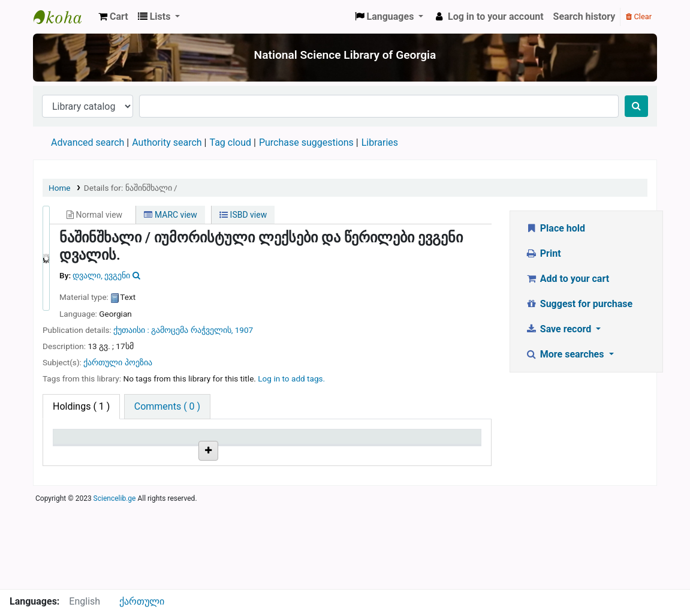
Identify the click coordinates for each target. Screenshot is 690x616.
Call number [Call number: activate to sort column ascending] (227, 454)
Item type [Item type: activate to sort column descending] (79, 454)
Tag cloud (230, 142)
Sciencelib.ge (115, 582)
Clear (639, 16)
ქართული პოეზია (117, 362)
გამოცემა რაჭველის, (193, 330)
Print (543, 253)
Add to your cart (567, 279)
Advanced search (88, 142)
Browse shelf (231, 493)
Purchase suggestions (306, 142)
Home (60, 188)
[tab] (167, 407)
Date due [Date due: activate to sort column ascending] (434, 454)
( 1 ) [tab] (81, 406)
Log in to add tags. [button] (291, 378)
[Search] (636, 106)
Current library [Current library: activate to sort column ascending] (147, 448)
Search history (584, 16)
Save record (559, 329)
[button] (113, 17)
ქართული (142, 601)
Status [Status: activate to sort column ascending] (358, 454)
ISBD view (243, 215)
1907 (244, 330)
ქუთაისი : (132, 330)
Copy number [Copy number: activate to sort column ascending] (300, 454)
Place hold (555, 228)
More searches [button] (566, 354)
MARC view (170, 215)
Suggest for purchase (579, 304)
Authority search (167, 142)
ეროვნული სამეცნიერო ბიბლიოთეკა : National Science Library (64, 17)
